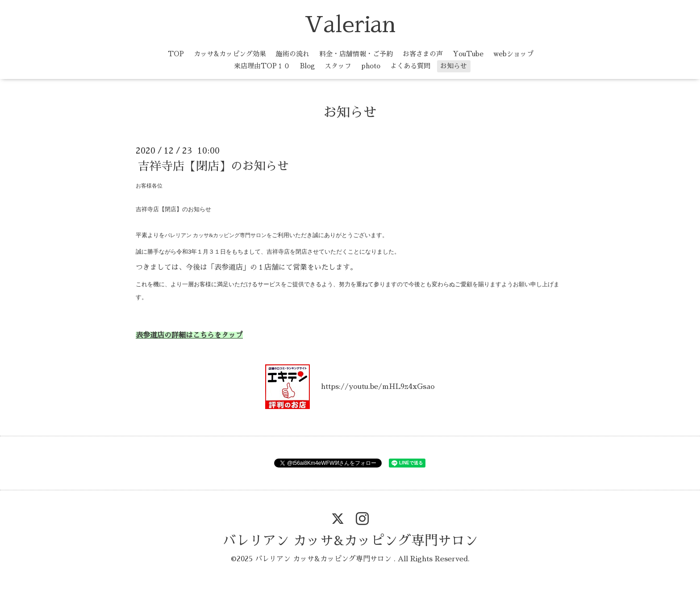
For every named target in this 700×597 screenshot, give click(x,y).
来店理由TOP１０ (262, 66)
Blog (307, 66)
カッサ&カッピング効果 (230, 54)
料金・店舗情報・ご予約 (356, 54)
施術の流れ (293, 54)
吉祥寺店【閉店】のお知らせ (213, 166)
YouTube (468, 54)
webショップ (513, 54)
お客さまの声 (423, 54)
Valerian (350, 25)
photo (371, 66)
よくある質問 (410, 66)
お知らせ (454, 66)
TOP (176, 54)
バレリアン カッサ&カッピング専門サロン (350, 541)
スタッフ (338, 66)
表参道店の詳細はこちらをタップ (189, 335)
